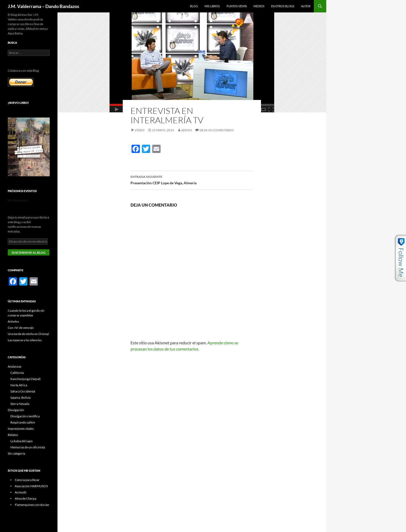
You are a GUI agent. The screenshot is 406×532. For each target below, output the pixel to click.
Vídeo (140, 130)
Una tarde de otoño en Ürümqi (28, 334)
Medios (259, 6)
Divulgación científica (25, 416)
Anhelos (13, 321)
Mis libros (212, 6)
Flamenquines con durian (32, 505)
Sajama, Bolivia (20, 398)
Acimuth (21, 492)
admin (187, 130)
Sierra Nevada (20, 404)
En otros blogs (283, 6)
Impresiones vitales (21, 429)
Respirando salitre (23, 422)
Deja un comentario (217, 130)
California (17, 373)
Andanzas (15, 366)
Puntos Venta (237, 6)
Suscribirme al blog (29, 253)
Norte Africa (19, 385)
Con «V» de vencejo (21, 328)
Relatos (13, 435)
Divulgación (16, 410)
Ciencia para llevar (27, 480)
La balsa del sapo (21, 441)
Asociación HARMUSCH (31, 486)
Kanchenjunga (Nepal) (26, 379)
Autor (306, 6)
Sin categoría (16, 453)
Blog (194, 6)
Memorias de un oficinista (28, 447)
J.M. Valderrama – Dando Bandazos (44, 6)
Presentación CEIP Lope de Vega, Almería (192, 179)
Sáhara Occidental (23, 391)
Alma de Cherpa (26, 498)
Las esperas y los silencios (25, 340)
